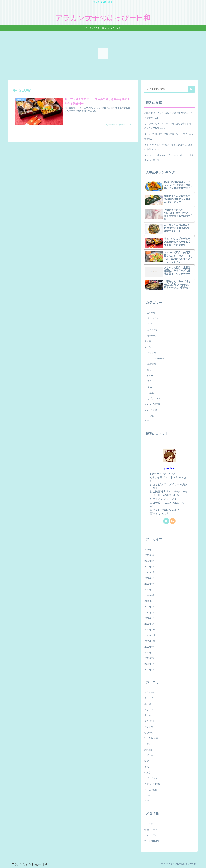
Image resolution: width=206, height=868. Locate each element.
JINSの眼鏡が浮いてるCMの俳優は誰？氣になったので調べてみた (169, 115)
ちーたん (169, 469)
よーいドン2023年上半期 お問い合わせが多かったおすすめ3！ (169, 136)
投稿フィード (151, 829)
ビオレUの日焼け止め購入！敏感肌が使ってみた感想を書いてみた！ (168, 147)
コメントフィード (153, 835)
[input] (169, 89)
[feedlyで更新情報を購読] (166, 521)
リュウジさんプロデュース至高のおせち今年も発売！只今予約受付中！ (168, 126)
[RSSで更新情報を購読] (173, 521)
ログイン (149, 824)
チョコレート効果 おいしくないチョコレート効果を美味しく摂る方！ (169, 158)
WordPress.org (152, 841)
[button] (191, 89)
